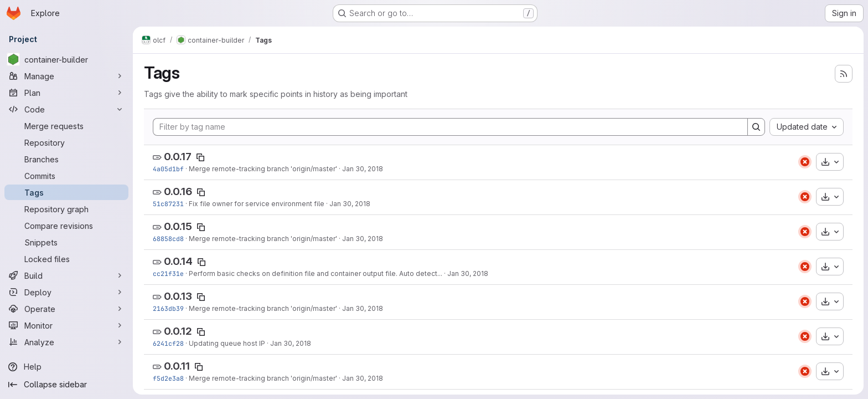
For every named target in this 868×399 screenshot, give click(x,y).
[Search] (756, 127)
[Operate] (66, 309)
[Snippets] (66, 242)
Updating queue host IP (227, 343)
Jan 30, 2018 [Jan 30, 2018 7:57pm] (350, 204)
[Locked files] (66, 259)
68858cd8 (168, 239)
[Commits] (66, 176)
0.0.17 (178, 157)
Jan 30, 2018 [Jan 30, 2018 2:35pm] (363, 308)
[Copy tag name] (200, 157)
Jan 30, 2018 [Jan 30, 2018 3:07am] (291, 343)
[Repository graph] (66, 209)
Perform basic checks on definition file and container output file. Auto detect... (316, 273)
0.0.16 (178, 191)
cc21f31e (168, 273)
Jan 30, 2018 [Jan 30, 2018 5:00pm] (468, 273)
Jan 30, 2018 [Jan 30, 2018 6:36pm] (363, 239)
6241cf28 (168, 343)
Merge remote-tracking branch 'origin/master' (263, 169)
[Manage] (66, 76)
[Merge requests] (66, 126)
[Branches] (66, 159)
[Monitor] (66, 325)
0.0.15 (178, 226)
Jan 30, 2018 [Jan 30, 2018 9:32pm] (363, 169)
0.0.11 (177, 366)
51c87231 (168, 204)
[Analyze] (66, 342)
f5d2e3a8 (168, 378)
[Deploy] (66, 292)
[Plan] (66, 93)
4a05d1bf (168, 169)
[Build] (66, 275)
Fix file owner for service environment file (257, 204)
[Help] (66, 367)
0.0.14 (178, 261)
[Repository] (66, 142)
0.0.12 (178, 331)
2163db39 (168, 308)
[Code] (66, 109)
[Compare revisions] (66, 226)
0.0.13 (178, 296)
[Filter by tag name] (450, 127)
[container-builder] (66, 59)
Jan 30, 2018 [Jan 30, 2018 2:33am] (363, 378)
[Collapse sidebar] (66, 385)
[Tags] (66, 192)
